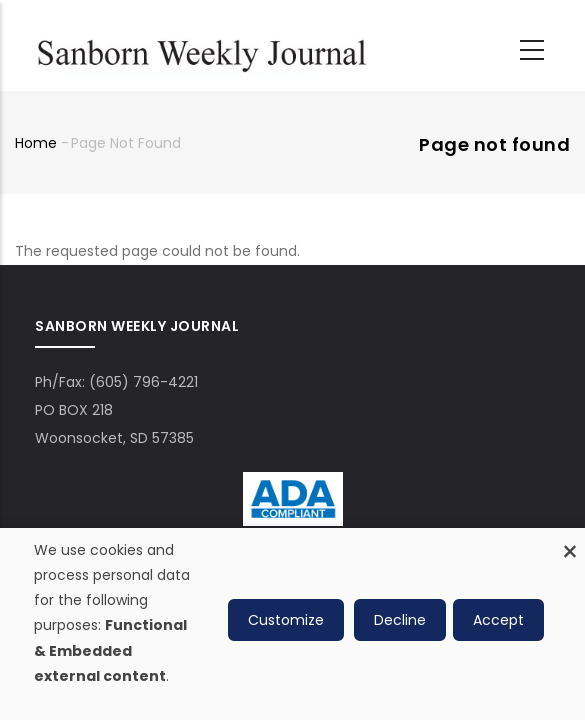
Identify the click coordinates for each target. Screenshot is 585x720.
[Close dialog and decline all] (570, 540)
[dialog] (292, 624)
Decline (400, 620)
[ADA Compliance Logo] (293, 486)
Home (36, 143)
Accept (498, 620)
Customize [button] (286, 620)
